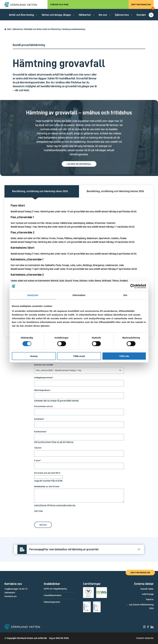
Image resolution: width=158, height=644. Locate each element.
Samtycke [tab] (33, 295)
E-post (38, 460)
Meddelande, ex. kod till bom (47, 486)
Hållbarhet (85, 15)
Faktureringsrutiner (52, 602)
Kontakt (141, 15)
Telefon (38, 448)
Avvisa (34, 356)
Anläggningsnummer (44, 378)
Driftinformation (142, 6)
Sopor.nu (150, 599)
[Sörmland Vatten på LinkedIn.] (152, 628)
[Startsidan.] (5, 29)
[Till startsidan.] (22, 4)
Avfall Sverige (148, 594)
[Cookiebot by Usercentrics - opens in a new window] (133, 286)
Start (9, 29)
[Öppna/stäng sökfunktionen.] (151, 15)
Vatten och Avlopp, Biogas (56, 15)
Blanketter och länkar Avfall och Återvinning (42, 29)
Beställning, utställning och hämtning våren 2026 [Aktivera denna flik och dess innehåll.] (40, 191)
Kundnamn (39, 419)
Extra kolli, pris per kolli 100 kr (47, 473)
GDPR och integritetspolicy (55, 589)
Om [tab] (125, 295)
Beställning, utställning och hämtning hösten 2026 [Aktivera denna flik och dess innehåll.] (115, 191)
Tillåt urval (79, 356)
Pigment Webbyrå (145, 638)
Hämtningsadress (42, 390)
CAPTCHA (38, 511)
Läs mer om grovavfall (79, 164)
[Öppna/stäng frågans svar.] (79, 549)
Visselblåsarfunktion (53, 595)
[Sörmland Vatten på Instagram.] (144, 628)
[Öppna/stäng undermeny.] (37, 15)
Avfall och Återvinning (21, 15)
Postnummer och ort (43, 406)
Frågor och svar (59, 4)
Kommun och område (44, 365)
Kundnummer (40, 432)
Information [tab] (79, 295)
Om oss (103, 15)
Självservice (122, 15)
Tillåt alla (124, 356)
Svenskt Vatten (147, 589)
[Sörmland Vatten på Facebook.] (148, 628)
